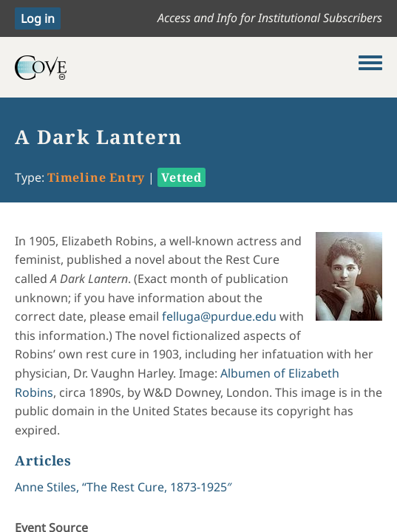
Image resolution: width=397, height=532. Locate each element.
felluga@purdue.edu (219, 316)
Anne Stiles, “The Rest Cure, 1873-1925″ (123, 487)
